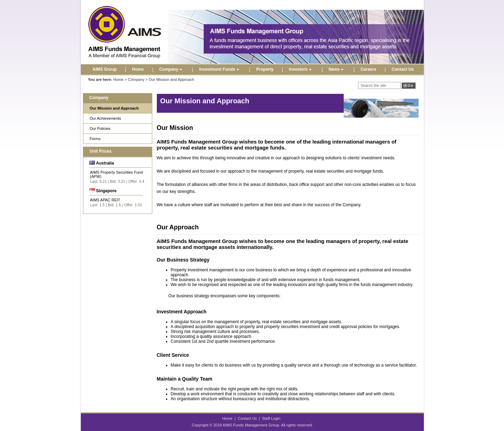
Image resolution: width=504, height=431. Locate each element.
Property (265, 69)
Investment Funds (220, 69)
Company (172, 69)
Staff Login (271, 418)
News (337, 69)
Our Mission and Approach (114, 108)
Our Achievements (105, 118)
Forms (95, 139)
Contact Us (403, 69)
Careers (368, 69)
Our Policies (100, 128)
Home (138, 69)
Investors (301, 69)
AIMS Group (104, 69)
